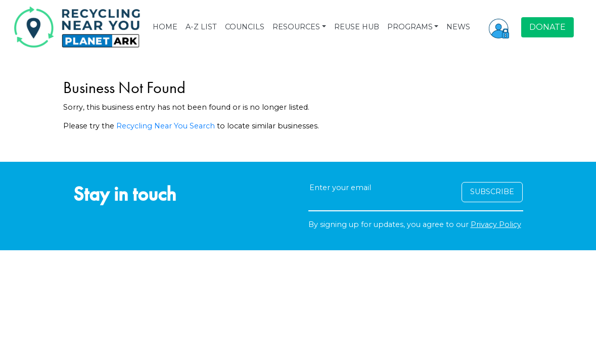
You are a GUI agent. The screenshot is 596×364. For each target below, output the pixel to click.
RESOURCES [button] (296, 27)
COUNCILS (245, 27)
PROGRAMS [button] (410, 27)
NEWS (458, 27)
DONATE (547, 27)
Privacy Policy (496, 224)
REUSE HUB (357, 27)
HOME (165, 27)
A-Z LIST (201, 27)
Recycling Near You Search (166, 126)
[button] (499, 27)
